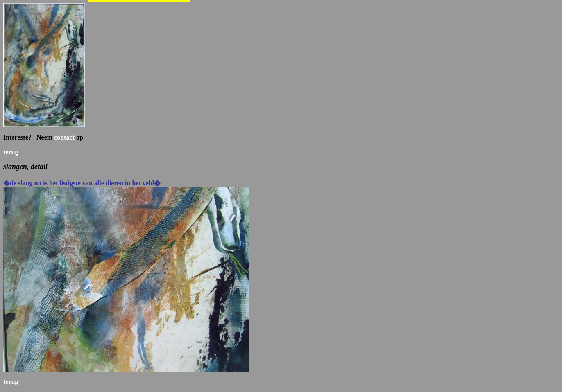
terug (11, 152)
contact (64, 137)
